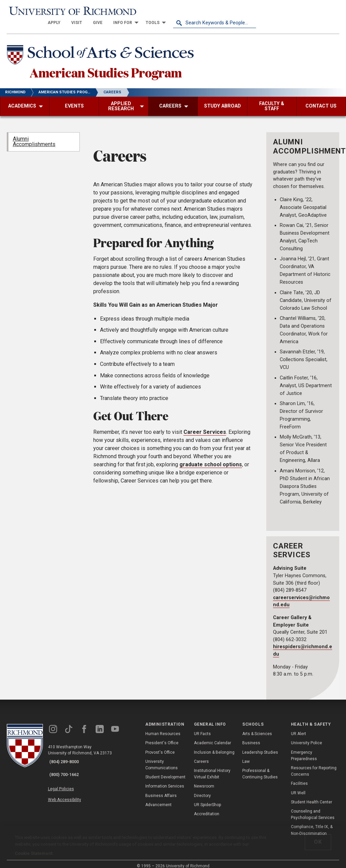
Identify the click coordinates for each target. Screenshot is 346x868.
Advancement (158, 798)
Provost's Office (160, 746)
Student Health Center (312, 796)
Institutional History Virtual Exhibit (212, 767)
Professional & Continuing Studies (260, 767)
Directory (202, 789)
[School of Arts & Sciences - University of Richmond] (109, 45)
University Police (306, 737)
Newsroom (204, 780)
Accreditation (207, 807)
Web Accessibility (70, 785)
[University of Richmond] (48, 11)
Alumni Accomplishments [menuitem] (34, 135)
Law (246, 755)
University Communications (162, 758)
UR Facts (202, 727)
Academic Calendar (213, 737)
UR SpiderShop (207, 798)
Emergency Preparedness (304, 749)
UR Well (298, 787)
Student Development (165, 771)
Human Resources (163, 727)
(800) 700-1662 (68, 764)
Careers (201, 755)
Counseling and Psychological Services (313, 808)
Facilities (299, 777)
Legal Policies (67, 777)
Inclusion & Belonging (214, 746)
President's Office (162, 737)
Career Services (205, 426)
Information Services (165, 780)
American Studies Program (126, 64)
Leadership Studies (260, 746)
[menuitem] (137, 11)
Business (251, 737)
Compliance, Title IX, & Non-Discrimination (312, 824)
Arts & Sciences (257, 727)
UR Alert (299, 727)
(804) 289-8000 (68, 755)
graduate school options (211, 458)
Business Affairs (161, 789)
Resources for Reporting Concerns (314, 765)
